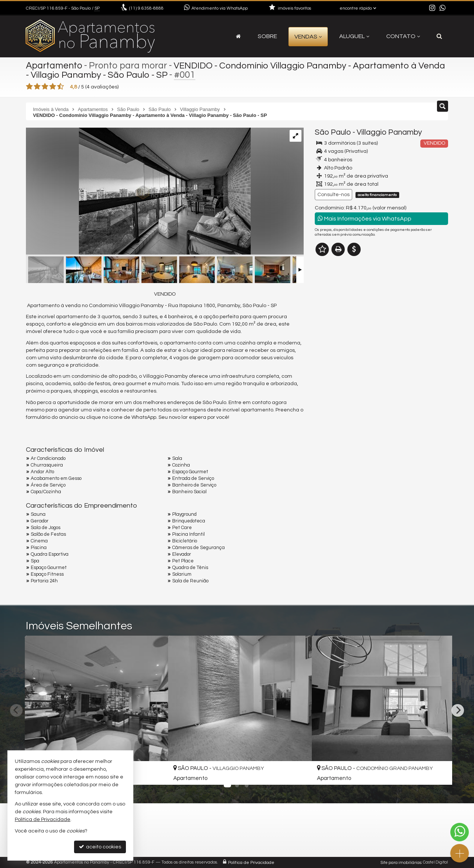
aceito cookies (100, 847)
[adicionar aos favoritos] (154, 772)
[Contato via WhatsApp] (460, 832)
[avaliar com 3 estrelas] (45, 87)
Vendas (308, 37)
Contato (403, 36)
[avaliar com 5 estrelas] (61, 87)
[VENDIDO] (138, 192)
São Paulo (333, 132)
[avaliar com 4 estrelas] (53, 87)
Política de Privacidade (251, 862)
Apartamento (55, 65)
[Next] (458, 710)
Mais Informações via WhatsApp (365, 218)
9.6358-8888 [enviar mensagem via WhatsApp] (146, 8)
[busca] (439, 36)
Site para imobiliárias (401, 862)
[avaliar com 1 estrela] (29, 87)
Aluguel (354, 36)
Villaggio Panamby (389, 132)
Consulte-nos (333, 195)
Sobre (267, 36)
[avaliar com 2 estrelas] (37, 87)
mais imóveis (382, 370)
